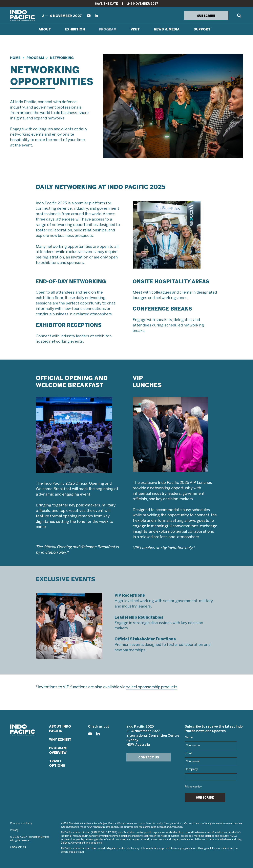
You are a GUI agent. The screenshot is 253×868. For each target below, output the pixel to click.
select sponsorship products (152, 687)
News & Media (167, 29)
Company (191, 769)
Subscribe (205, 798)
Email (188, 753)
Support (202, 29)
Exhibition (75, 29)
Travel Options (57, 763)
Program (108, 29)
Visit (135, 29)
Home (15, 58)
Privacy (14, 830)
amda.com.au (18, 847)
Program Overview (58, 750)
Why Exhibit (60, 740)
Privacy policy (193, 787)
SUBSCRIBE (206, 16)
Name (189, 737)
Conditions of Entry (21, 824)
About (45, 29)
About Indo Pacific (60, 729)
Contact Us (149, 757)
